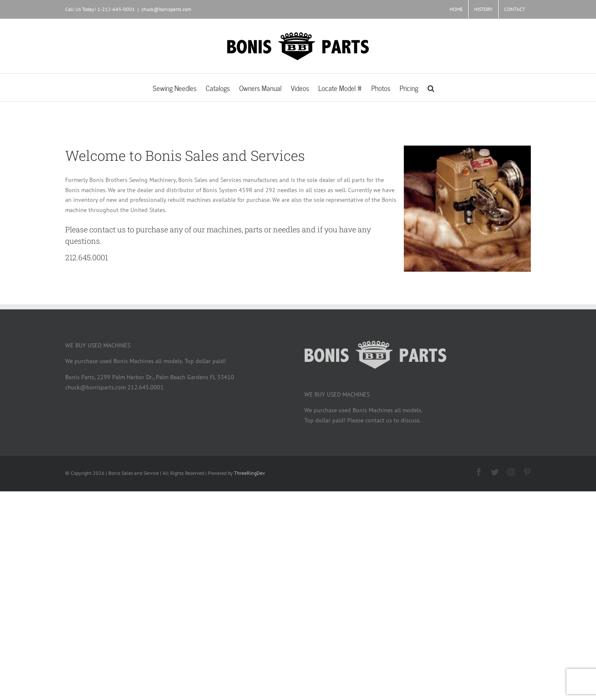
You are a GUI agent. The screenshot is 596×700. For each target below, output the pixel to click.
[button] (431, 87)
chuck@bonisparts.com (166, 9)
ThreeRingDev (250, 473)
